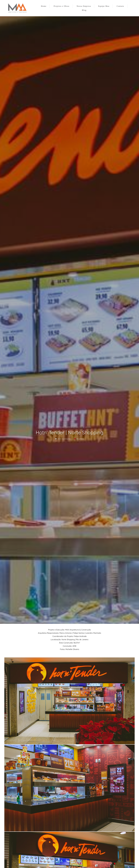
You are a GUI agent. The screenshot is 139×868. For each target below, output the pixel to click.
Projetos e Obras (61, 6)
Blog (84, 10)
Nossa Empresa (84, 6)
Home (44, 6)
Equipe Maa (104, 6)
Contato (120, 6)
